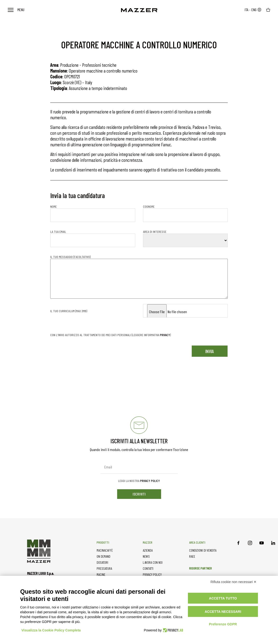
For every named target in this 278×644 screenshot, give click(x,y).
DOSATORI (102, 562)
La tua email (93, 238)
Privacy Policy (150, 481)
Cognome (185, 213)
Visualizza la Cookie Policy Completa (51, 630)
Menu (16, 10)
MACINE (101, 574)
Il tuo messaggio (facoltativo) (139, 277)
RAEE (192, 556)
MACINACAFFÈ (105, 550)
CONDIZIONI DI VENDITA (203, 550)
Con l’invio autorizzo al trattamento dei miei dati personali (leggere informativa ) (110, 335)
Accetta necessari (223, 612)
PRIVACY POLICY (152, 574)
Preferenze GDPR (223, 624)
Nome (93, 213)
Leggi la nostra (139, 481)
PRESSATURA (104, 568)
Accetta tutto (223, 598)
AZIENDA (148, 550)
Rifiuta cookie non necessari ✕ (234, 582)
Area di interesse (185, 238)
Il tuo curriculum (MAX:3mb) (69, 311)
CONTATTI (148, 568)
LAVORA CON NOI (153, 562)
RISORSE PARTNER (200, 568)
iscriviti (139, 494)
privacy (165, 335)
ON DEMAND (103, 556)
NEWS (146, 556)
